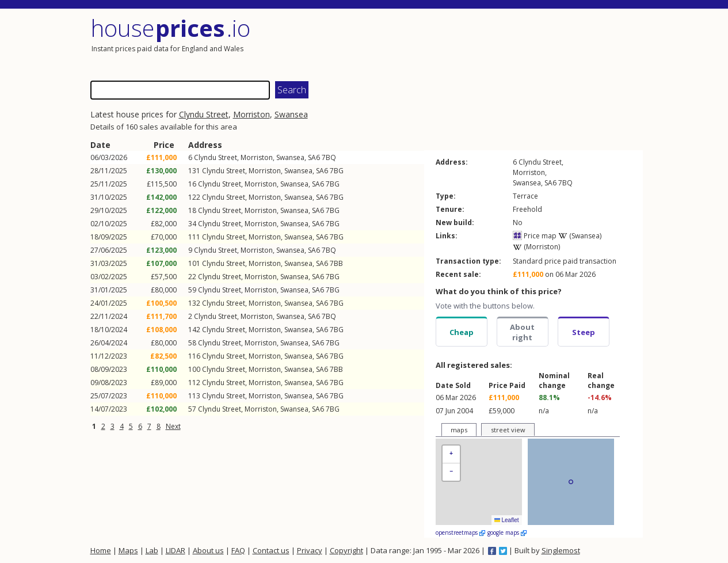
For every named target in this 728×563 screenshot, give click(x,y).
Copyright (346, 550)
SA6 (314, 157)
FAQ (238, 550)
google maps (507, 532)
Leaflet (507, 520)
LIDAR (176, 550)
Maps (128, 550)
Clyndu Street (204, 114)
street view (508, 430)
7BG (337, 171)
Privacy (310, 550)
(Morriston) (536, 247)
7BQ (329, 157)
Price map (535, 236)
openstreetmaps (460, 532)
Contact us (271, 550)
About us (208, 550)
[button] (451, 454)
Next (173, 426)
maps (459, 430)
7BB (336, 263)
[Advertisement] (505, 43)
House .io (171, 28)
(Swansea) (580, 236)
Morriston (251, 114)
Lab (152, 550)
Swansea (291, 114)
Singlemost (561, 550)
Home (101, 550)
